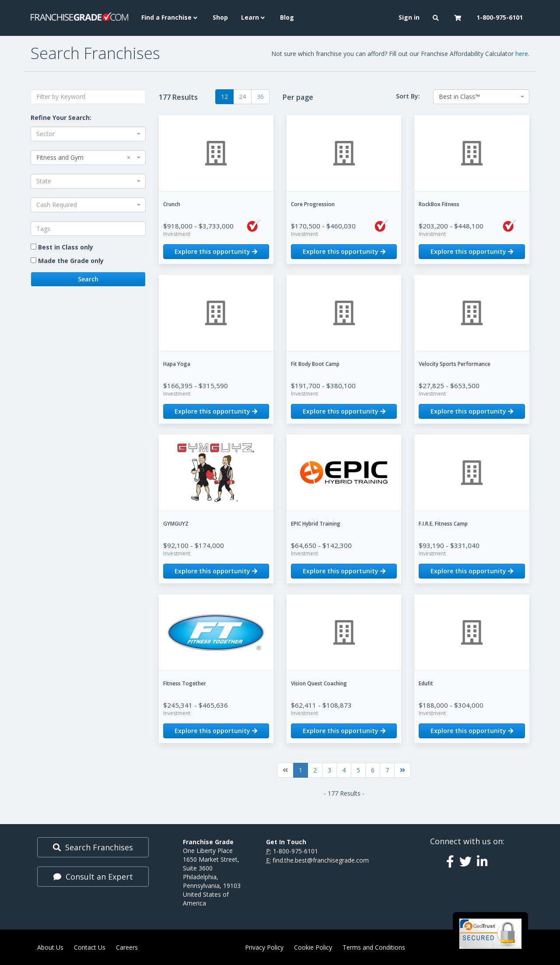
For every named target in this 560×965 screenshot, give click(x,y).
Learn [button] (254, 17)
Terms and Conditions (374, 947)
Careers (127, 947)
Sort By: (408, 96)
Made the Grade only (71, 261)
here (522, 54)
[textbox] (88, 228)
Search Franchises (93, 847)
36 (260, 96)
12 (224, 96)
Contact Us (90, 947)
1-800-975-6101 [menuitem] (500, 17)
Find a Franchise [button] (170, 17)
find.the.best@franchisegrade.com (321, 860)
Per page (298, 97)
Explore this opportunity (216, 251)
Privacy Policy (264, 947)
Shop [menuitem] (220, 17)
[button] (437, 18)
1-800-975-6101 (296, 851)
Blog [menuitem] (287, 17)
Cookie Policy (313, 947)
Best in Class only (66, 247)
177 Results (178, 97)
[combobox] (88, 134)
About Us (50, 947)
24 (242, 96)
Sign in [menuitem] (409, 17)
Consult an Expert (93, 877)
